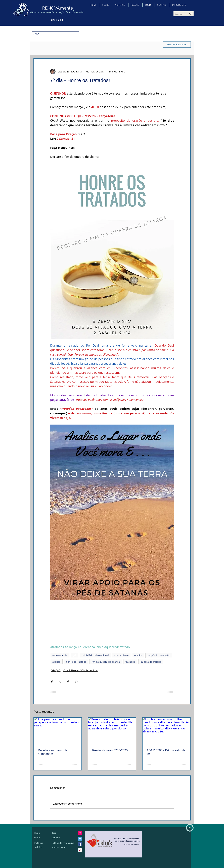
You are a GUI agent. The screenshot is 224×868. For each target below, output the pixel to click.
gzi (75, 655)
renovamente (60, 655)
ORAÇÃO (56, 670)
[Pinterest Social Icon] (80, 850)
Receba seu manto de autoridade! (53, 752)
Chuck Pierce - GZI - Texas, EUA (81, 670)
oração (138, 655)
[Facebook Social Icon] (80, 844)
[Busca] (178, 14)
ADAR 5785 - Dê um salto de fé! (166, 752)
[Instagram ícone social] (80, 833)
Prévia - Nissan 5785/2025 (110, 750)
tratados (130, 662)
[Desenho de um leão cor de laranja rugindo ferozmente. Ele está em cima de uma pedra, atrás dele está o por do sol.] (112, 731)
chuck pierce (122, 655)
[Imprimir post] (76, 682)
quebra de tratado (151, 662)
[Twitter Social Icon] (80, 839)
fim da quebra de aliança (106, 662)
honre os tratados (76, 662)
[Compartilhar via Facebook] (52, 682)
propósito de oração (159, 655)
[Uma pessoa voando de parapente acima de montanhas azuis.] (58, 731)
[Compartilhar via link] (68, 682)
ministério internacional (95, 655)
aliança (56, 662)
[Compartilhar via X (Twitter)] (60, 682)
